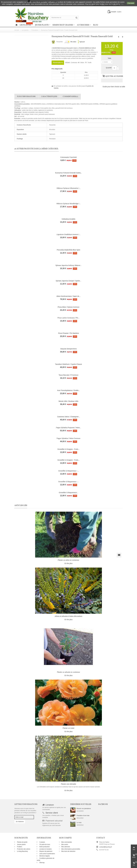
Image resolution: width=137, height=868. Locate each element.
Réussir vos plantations (84, 809)
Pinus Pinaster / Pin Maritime (68, 333)
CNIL (122, 4)
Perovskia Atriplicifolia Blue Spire (68, 250)
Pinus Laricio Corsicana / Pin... (68, 318)
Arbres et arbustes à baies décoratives (69, 616)
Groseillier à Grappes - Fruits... (68, 449)
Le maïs (79, 823)
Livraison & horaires (45, 849)
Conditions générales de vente (46, 859)
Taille (110, 58)
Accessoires (83, 25)
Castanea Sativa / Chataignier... (69, 417)
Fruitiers (19, 847)
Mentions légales (44, 856)
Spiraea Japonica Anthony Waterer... (68, 265)
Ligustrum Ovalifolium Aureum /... (68, 234)
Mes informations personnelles (71, 849)
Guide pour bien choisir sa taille (114, 87)
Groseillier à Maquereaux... (68, 493)
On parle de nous (44, 844)
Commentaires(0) (70, 97)
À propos (42, 842)
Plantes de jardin (22, 842)
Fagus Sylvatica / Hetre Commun (68, 438)
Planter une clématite (68, 784)
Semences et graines (63, 25)
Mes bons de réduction (68, 851)
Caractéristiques (49, 97)
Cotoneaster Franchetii (68, 157)
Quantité (109, 68)
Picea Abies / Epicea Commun (68, 307)
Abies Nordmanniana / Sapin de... (68, 296)
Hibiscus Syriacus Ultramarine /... (68, 188)
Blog (96, 25)
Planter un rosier (69, 728)
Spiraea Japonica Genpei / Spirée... (69, 281)
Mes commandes (67, 842)
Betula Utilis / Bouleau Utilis (69, 401)
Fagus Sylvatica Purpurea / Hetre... (68, 428)
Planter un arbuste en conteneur (68, 672)
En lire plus (68, 563)
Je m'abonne (20, 822)
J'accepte (131, 3)
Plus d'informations (26, 97)
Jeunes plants (42, 25)
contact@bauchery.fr (106, 847)
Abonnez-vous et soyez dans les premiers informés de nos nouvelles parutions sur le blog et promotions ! (25, 811)
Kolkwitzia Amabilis (68, 219)
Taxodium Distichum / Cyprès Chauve (68, 364)
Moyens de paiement (46, 851)
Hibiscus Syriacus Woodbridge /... (69, 204)
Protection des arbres (23, 849)
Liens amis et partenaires (47, 854)
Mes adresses (66, 847)
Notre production (44, 847)
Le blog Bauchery (22, 851)
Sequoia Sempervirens (68, 349)
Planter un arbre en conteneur (68, 560)
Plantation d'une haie (83, 816)
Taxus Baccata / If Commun (69, 375)
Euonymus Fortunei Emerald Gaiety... (68, 173)
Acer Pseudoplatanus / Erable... (69, 390)
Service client (52, 813)
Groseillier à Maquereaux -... (68, 471)
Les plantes (26, 25)
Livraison (50, 805)
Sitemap (42, 863)
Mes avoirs (65, 844)
